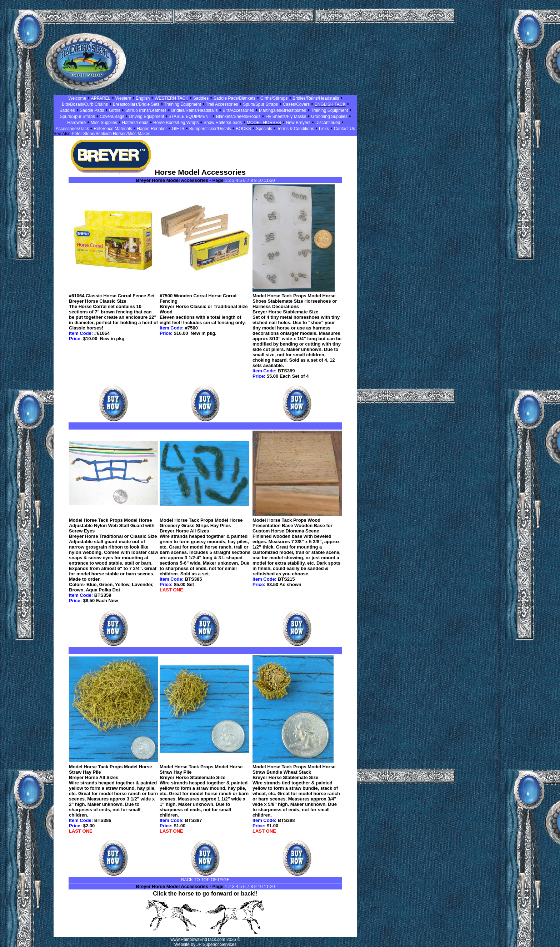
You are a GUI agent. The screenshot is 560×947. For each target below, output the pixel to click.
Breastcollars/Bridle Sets (136, 104)
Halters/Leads (135, 123)
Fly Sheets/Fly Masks (286, 116)
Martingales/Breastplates (282, 110)
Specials (264, 129)
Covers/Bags (112, 116)
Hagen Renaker (152, 129)
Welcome (77, 98)
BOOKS (243, 129)
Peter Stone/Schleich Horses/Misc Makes (111, 134)
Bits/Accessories (238, 110)
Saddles (201, 98)
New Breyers (298, 123)
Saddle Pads (92, 110)
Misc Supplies (104, 123)
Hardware (76, 123)
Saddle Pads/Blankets (234, 98)
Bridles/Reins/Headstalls (316, 98)
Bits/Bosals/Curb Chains (85, 104)
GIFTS (178, 129)
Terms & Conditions (295, 129)
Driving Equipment (147, 116)
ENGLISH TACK (330, 104)
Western (123, 98)
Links (324, 129)
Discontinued (328, 123)
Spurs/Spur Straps (260, 104)
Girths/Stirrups (274, 98)
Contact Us (344, 129)
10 (261, 180)
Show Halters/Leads (223, 123)
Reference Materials (113, 129)
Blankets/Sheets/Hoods (238, 116)
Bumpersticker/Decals (210, 129)
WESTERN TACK (171, 98)
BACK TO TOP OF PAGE (205, 880)
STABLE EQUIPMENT (189, 116)
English (142, 98)
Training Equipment (182, 104)
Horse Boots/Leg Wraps (176, 123)
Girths (115, 110)
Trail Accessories (222, 104)
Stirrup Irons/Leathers (146, 110)
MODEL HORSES (264, 123)
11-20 (269, 180)
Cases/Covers (296, 104)
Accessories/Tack (72, 129)
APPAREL (101, 98)
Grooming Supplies (329, 116)
